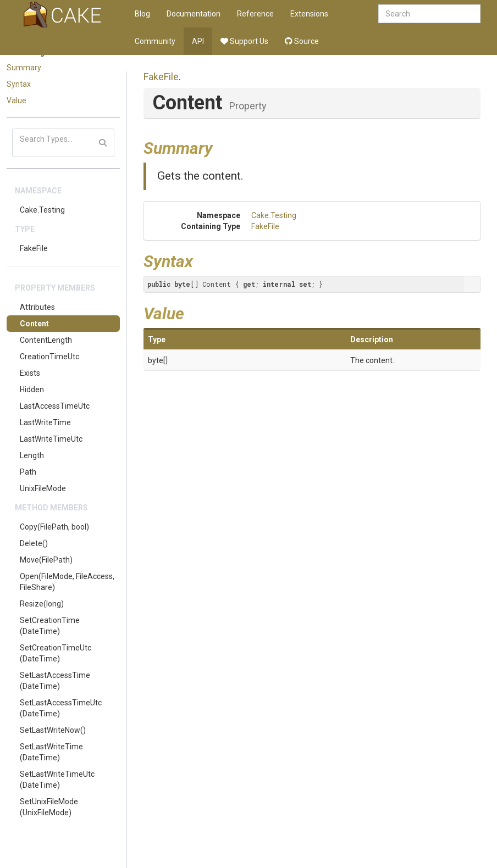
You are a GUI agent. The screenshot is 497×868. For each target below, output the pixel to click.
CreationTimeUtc (49, 357)
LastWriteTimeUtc (51, 439)
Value (16, 101)
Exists (30, 373)
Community (155, 41)
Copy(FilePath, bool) (54, 527)
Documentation (194, 14)
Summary (24, 68)
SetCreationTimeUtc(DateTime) (56, 653)
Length (32, 455)
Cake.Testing (42, 210)
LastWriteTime (45, 422)
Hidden (32, 390)
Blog (142, 14)
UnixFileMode (43, 488)
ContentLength (46, 340)
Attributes (37, 307)
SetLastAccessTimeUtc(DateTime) (61, 708)
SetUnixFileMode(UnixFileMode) (49, 807)
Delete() (34, 543)
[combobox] (429, 14)
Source (302, 41)
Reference (255, 14)
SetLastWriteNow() (53, 730)
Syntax (19, 84)
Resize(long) (42, 604)
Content (34, 324)
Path (28, 472)
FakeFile (34, 248)
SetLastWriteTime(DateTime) (51, 752)
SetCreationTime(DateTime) (50, 626)
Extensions (309, 14)
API (198, 41)
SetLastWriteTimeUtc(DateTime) (57, 780)
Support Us (244, 41)
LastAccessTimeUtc (55, 406)
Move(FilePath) (46, 560)
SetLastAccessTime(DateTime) (55, 681)
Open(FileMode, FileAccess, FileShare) (67, 582)
